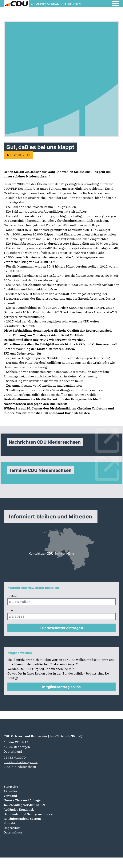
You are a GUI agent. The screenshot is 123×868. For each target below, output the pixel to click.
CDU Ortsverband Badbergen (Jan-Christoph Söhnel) (43, 736)
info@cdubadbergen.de (21, 762)
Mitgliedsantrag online (61, 687)
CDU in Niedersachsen (20, 767)
